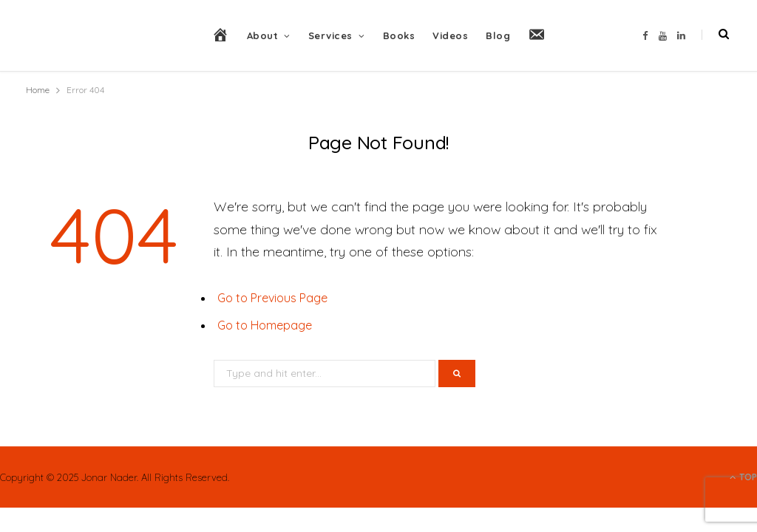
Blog (498, 35)
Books (399, 35)
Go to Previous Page (272, 298)
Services (330, 35)
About (263, 35)
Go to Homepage (265, 325)
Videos (450, 35)
